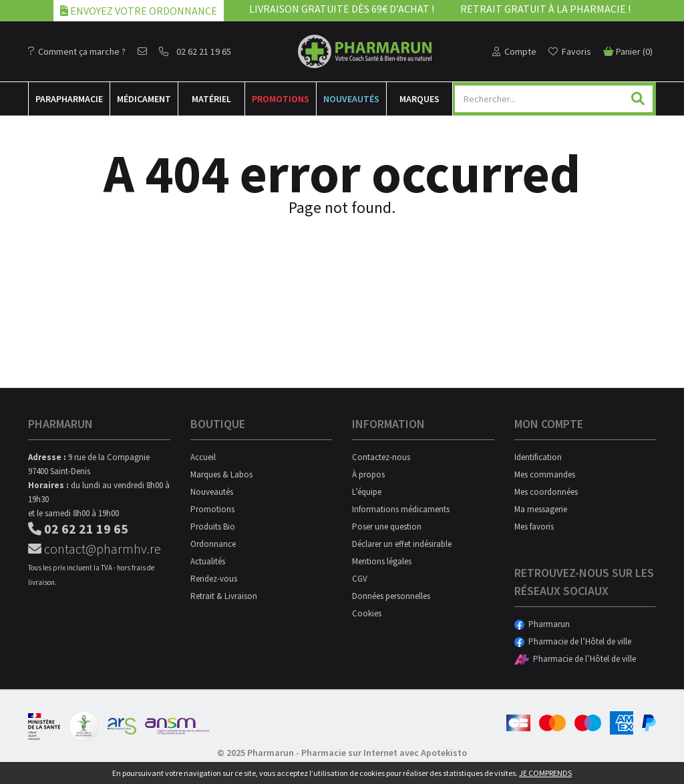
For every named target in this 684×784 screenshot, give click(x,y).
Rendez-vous (214, 579)
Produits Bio (213, 527)
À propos (368, 474)
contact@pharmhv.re (95, 549)
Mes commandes (545, 474)
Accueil (203, 457)
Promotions (281, 99)
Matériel (211, 99)
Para (69, 99)
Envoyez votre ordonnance (139, 11)
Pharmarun (542, 624)
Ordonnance (213, 544)
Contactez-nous (381, 457)
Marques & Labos (221, 474)
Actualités (208, 561)
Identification (538, 457)
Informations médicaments (401, 509)
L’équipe (367, 492)
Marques (419, 99)
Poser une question (387, 527)
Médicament (144, 99)
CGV (360, 579)
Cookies (367, 613)
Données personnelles (391, 596)
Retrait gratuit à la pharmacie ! (545, 9)
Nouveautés (351, 99)
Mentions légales (382, 561)
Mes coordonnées (546, 492)
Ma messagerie (541, 509)
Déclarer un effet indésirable (402, 544)
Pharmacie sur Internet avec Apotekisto (384, 753)
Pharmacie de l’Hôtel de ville (573, 641)
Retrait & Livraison (224, 596)
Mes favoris (534, 527)
